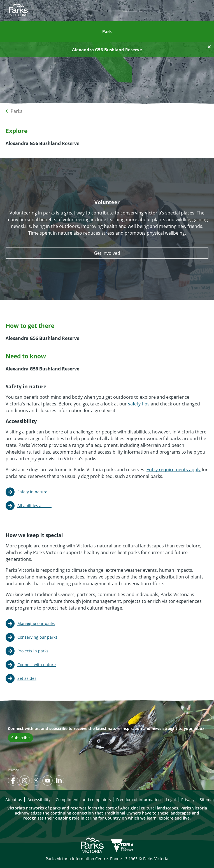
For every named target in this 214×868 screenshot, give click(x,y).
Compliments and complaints (83, 800)
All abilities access (34, 506)
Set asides (27, 678)
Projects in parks (33, 651)
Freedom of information (139, 800)
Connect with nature (37, 665)
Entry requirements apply (174, 470)
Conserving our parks (37, 637)
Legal (171, 800)
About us (14, 800)
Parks (17, 111)
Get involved (107, 253)
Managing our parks (36, 623)
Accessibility (39, 800)
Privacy (13, 770)
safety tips (139, 404)
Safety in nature (32, 492)
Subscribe (20, 738)
